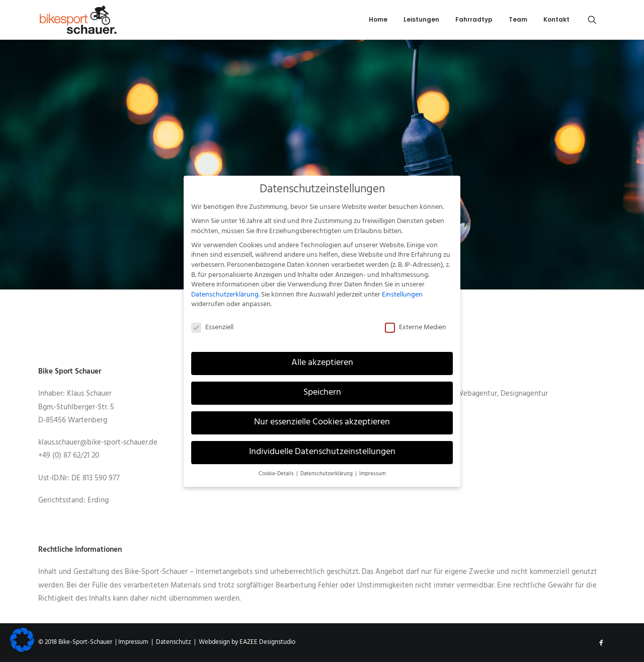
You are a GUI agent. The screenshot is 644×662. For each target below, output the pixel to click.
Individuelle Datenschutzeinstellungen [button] (322, 446)
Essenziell (212, 321)
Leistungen (421, 19)
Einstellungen (402, 288)
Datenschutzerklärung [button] (327, 467)
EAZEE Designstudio (267, 642)
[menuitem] (378, 20)
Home (378, 19)
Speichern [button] (322, 387)
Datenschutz (174, 642)
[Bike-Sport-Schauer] (78, 20)
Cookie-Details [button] (277, 467)
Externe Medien (416, 321)
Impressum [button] (373, 467)
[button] (597, 20)
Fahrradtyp (474, 19)
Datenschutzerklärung (225, 288)
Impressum (133, 642)
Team (518, 19)
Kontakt (556, 19)
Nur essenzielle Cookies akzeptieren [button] (322, 416)
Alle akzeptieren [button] (322, 357)
